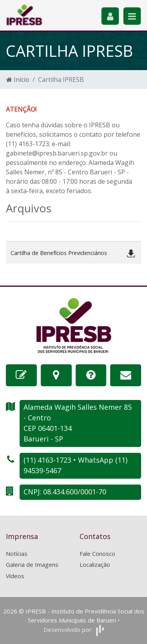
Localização (95, 564)
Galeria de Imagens (32, 564)
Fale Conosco (97, 554)
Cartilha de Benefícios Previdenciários (59, 253)
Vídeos (15, 576)
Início (18, 80)
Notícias (17, 554)
